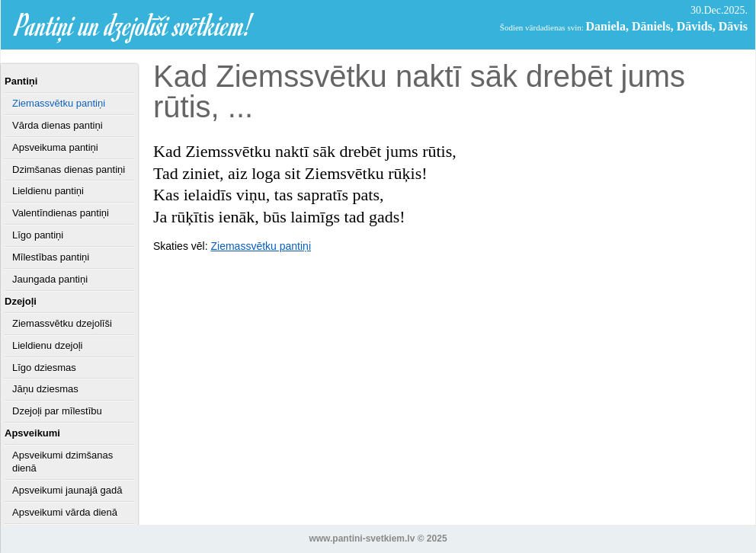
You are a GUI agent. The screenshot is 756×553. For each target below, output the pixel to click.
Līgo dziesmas (44, 368)
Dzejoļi (21, 301)
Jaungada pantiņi (50, 279)
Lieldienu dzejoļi (48, 345)
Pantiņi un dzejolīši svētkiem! (134, 25)
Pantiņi (21, 81)
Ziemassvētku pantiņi (59, 103)
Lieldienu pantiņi (48, 191)
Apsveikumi (32, 433)
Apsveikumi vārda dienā (65, 512)
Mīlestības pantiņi (51, 257)
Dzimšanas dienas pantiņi (69, 169)
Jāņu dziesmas (45, 389)
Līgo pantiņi (38, 235)
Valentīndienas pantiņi (61, 213)
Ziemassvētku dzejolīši (62, 323)
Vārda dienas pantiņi (58, 125)
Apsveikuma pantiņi (55, 147)
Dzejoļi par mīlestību (57, 411)
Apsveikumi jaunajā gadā (67, 490)
